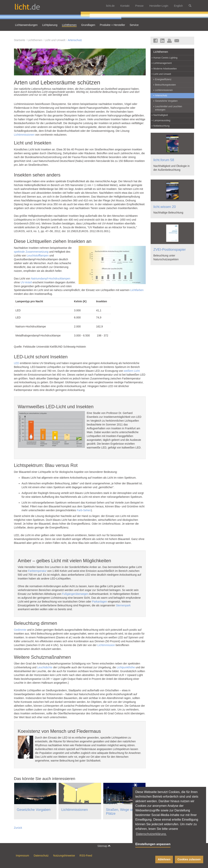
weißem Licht (132, 371)
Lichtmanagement (162, 63)
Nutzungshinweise (64, 856)
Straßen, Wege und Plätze (121, 812)
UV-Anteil (26, 282)
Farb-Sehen (84, 510)
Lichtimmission (106, 645)
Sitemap (104, 846)
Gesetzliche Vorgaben (34, 810)
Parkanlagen (100, 602)
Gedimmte (20, 630)
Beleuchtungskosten (165, 85)
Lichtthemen (35, 40)
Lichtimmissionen (24, 135)
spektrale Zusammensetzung (31, 252)
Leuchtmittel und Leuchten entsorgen (169, 108)
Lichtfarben (137, 290)
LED (17, 363)
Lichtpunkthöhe (126, 667)
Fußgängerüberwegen (75, 594)
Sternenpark (123, 605)
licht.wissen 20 (165, 207)
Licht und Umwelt (55, 40)
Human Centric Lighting (165, 58)
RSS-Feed (86, 856)
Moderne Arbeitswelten (165, 69)
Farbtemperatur (37, 571)
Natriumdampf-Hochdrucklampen (51, 279)
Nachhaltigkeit (161, 115)
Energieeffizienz (163, 79)
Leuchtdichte (45, 667)
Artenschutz (75, 40)
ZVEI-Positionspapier (170, 250)
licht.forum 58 (164, 160)
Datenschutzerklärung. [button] (151, 834)
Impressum (23, 856)
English (178, 6)
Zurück (18, 828)
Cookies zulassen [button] (189, 859)
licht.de (110, 6)
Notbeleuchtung (161, 126)
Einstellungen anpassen (153, 844)
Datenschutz (41, 856)
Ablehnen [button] (164, 859)
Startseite (20, 40)
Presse (139, 6)
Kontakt (125, 6)
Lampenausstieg (162, 120)
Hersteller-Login (159, 6)
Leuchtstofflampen (38, 256)
